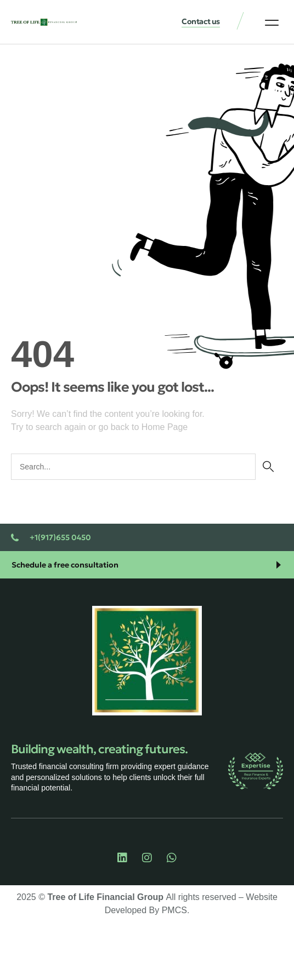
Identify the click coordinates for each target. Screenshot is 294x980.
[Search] (268, 467)
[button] (272, 22)
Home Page (165, 427)
